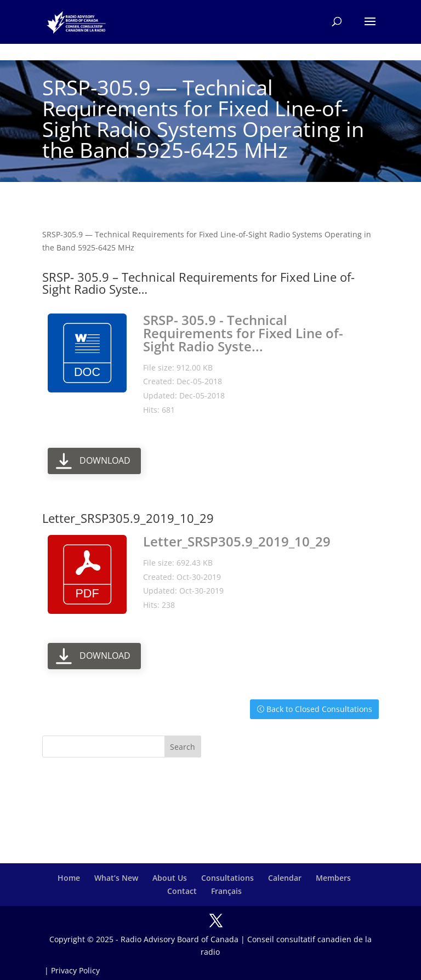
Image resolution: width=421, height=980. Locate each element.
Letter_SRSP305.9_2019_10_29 (237, 541)
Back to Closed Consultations (319, 709)
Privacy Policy (75, 970)
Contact (182, 891)
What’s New (116, 878)
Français (226, 891)
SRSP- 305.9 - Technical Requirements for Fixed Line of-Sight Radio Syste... (243, 333)
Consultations (227, 878)
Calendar (285, 878)
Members (333, 878)
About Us (170, 878)
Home (69, 878)
